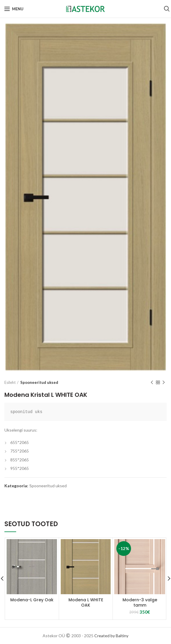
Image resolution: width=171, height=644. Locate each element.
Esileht (10, 382)
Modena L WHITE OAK (86, 602)
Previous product (152, 383)
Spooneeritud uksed (39, 382)
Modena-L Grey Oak (32, 600)
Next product (164, 383)
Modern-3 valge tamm (140, 602)
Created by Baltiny (111, 636)
